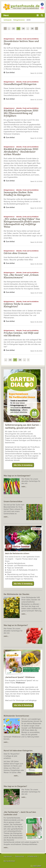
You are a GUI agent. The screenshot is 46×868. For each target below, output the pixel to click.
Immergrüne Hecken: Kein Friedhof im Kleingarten (18, 194)
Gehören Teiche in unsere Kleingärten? (18, 305)
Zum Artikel (9, 72)
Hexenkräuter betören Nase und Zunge (21, 42)
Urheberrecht (33, 856)
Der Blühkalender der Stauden (16, 594)
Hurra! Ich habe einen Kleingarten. (18, 750)
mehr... (6, 847)
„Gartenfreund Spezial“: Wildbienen (20, 677)
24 (23, 28)
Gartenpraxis (8, 20)
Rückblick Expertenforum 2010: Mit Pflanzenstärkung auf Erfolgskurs (21, 113)
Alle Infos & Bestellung (23, 705)
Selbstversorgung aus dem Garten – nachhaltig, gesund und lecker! (23, 426)
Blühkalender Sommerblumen (16, 716)
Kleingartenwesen (19, 20)
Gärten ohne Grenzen (15, 253)
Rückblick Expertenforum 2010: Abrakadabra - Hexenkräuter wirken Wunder (21, 152)
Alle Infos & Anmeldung (23, 465)
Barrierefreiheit (9, 861)
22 (13, 28)
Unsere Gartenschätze (13, 501)
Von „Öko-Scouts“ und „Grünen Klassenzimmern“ (21, 276)
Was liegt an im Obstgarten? (16, 625)
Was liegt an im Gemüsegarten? (17, 476)
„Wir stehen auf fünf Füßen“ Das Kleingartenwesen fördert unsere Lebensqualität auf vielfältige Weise (22, 223)
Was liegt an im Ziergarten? (15, 786)
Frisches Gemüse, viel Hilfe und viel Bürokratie (21, 334)
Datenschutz (20, 856)
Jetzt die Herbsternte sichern (17, 553)
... (9, 28)
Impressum (8, 856)
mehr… (24, 487)
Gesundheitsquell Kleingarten (20, 84)
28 (32, 28)
